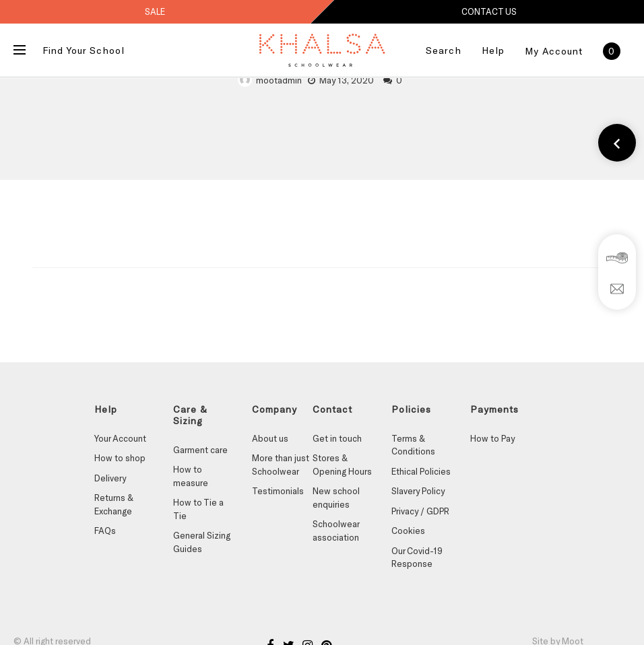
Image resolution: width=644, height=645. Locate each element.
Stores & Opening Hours (342, 465)
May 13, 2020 (347, 80)
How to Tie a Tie (198, 509)
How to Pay (492, 438)
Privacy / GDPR (420, 511)
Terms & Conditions (413, 445)
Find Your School (84, 50)
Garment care (200, 450)
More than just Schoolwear (281, 465)
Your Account (120, 438)
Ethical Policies (421, 471)
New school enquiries (336, 498)
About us (270, 438)
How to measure (191, 476)
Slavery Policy (418, 491)
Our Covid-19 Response (417, 557)
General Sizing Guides (202, 542)
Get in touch (337, 438)
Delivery (110, 478)
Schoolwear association (336, 531)
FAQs (105, 531)
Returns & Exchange (114, 504)
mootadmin (279, 80)
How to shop (120, 458)
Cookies (408, 531)
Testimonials (278, 491)
